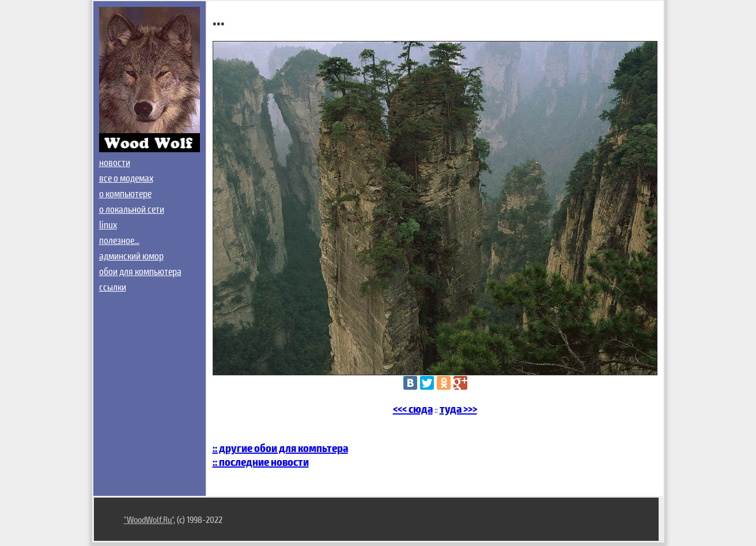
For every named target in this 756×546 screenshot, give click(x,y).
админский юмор (131, 255)
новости (115, 162)
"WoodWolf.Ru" (149, 519)
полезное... (119, 240)
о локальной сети (132, 209)
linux (108, 224)
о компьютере (125, 193)
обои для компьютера (140, 271)
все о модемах (126, 178)
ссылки (113, 287)
